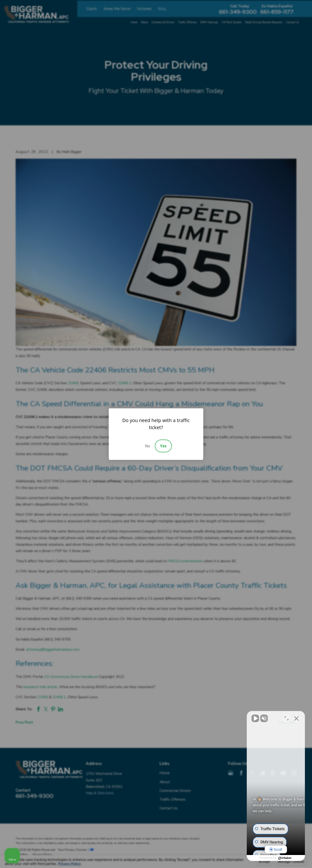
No (147, 446)
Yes (163, 446)
